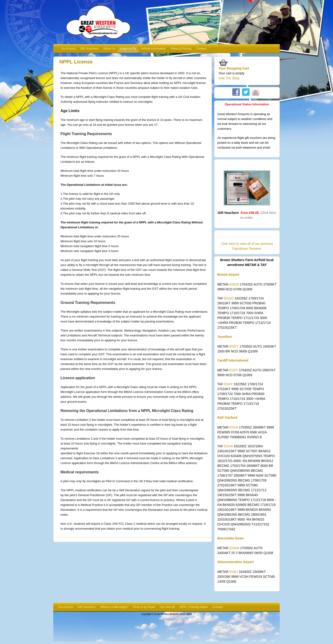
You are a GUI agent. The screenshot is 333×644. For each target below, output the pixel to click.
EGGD (234, 284)
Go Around (68, 48)
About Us (109, 48)
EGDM (234, 548)
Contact (201, 48)
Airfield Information (153, 48)
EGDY (234, 346)
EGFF (234, 370)
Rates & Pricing (181, 48)
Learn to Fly (128, 48)
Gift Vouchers (89, 48)
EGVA (234, 427)
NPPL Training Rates (194, 607)
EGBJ (234, 572)
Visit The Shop (229, 78)
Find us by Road (144, 607)
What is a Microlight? (114, 607)
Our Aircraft (167, 607)
